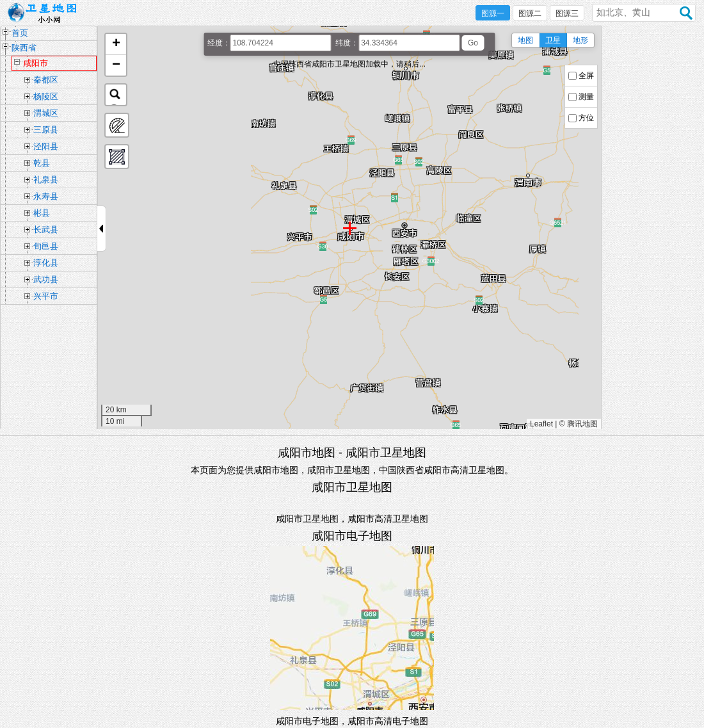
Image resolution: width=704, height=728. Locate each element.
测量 (586, 97)
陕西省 (24, 48)
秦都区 (46, 80)
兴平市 (46, 296)
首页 (20, 33)
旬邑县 (46, 246)
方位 (586, 118)
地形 (580, 40)
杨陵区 (46, 96)
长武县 (46, 230)
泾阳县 (46, 146)
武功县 (46, 279)
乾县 (42, 163)
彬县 (42, 213)
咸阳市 (36, 63)
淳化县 (46, 263)
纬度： (347, 43)
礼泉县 (46, 180)
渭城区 (46, 113)
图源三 (567, 13)
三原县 (46, 130)
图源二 (530, 13)
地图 (525, 40)
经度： (219, 43)
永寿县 (46, 196)
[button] (116, 44)
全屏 (586, 76)
